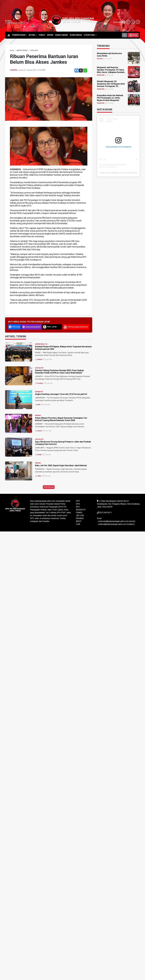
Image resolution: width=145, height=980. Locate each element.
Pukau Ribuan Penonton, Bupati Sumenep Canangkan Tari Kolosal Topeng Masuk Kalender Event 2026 (61, 419)
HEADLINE (101, 75)
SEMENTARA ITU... (42, 344)
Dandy (39, 455)
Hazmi (40, 431)
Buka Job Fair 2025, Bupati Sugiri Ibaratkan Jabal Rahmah (61, 465)
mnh (39, 405)
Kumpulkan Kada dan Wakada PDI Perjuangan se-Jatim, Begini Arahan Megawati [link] (110, 98)
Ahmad (40, 359)
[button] (133, 35)
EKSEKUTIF (39, 392)
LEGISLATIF (39, 368)
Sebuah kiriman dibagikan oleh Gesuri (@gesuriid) (118, 173)
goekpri (13, 70)
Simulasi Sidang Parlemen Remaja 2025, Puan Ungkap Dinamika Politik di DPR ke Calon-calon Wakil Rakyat (59, 372)
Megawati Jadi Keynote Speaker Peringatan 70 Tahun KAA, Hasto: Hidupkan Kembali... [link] (111, 70)
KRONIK (38, 415)
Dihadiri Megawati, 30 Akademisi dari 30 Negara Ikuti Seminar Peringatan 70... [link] (111, 84)
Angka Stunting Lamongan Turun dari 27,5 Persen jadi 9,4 (61, 394)
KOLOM (100, 59)
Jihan (39, 476)
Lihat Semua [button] (49, 487)
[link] (12, 50)
